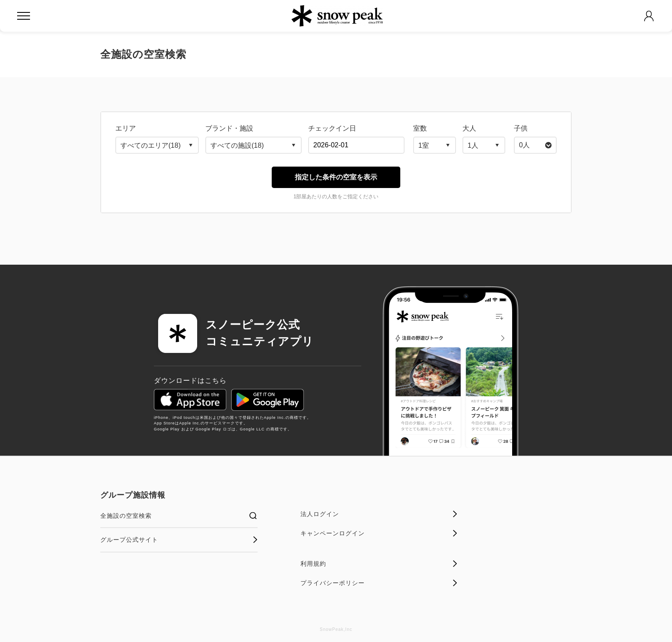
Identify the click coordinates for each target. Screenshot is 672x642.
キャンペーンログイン (379, 533)
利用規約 (379, 564)
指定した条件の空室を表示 (336, 177)
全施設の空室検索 (179, 516)
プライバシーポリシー (379, 583)
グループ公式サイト (179, 540)
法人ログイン (379, 514)
